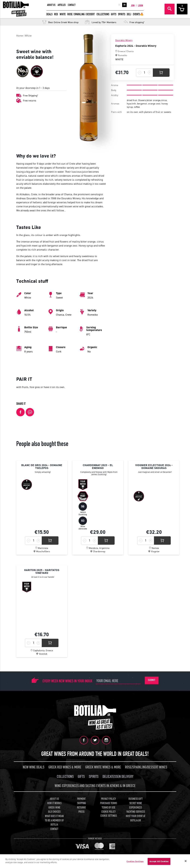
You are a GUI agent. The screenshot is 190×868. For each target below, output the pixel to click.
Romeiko (123, 55)
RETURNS (81, 808)
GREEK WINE (54, 808)
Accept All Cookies (159, 861)
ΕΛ (119, 5)
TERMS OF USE (108, 808)
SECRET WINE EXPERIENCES (136, 805)
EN (124, 5)
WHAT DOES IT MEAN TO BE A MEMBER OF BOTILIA (54, 820)
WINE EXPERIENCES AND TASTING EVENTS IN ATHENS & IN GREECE (95, 786)
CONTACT (72, 5)
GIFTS (114, 14)
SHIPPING (82, 803)
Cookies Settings (135, 861)
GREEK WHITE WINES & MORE (103, 767)
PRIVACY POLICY (108, 799)
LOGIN (140, 6)
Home (20, 36)
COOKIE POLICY (108, 812)
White (28, 36)
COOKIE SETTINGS (109, 816)
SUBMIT (152, 680)
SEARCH (170, 9)
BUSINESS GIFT (136, 799)
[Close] (186, 861)
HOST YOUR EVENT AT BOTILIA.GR (136, 818)
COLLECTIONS (103, 14)
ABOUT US (51, 5)
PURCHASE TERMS (109, 803)
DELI (129, 14)
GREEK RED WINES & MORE (65, 767)
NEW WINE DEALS (34, 767)
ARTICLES (62, 5)
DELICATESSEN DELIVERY (118, 777)
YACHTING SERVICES (136, 812)
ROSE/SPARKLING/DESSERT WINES (146, 767)
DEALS (49, 14)
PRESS (81, 812)
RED (56, 14)
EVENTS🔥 (138, 14)
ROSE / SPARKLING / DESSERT (81, 14)
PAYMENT (81, 799)
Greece (121, 51)
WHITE (63, 14)
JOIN (133, 6)
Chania (130, 51)
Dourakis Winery (124, 40)
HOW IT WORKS (54, 803)
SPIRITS (122, 14)
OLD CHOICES (54, 812)
